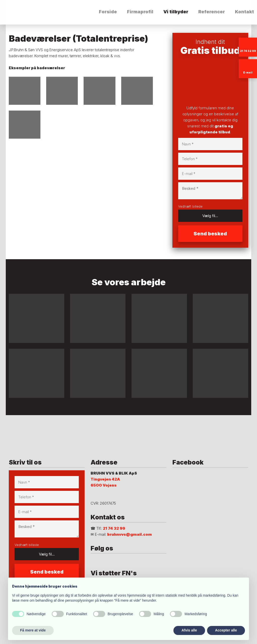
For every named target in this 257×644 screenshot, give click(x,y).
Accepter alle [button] (226, 630)
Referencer (212, 12)
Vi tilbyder (176, 12)
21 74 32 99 (114, 528)
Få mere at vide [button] (33, 630)
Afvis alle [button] (189, 630)
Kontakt (244, 12)
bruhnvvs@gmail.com (130, 534)
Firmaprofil (140, 12)
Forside (108, 12)
